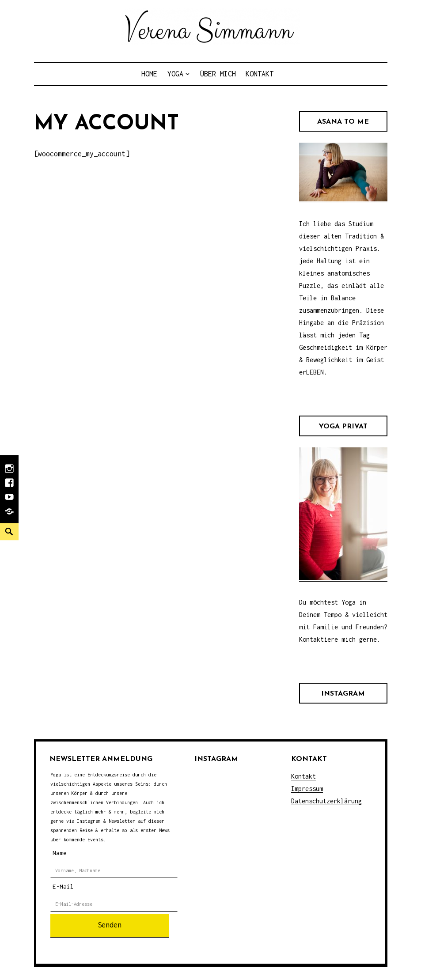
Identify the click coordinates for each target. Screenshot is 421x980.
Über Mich (218, 74)
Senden (110, 925)
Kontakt (260, 74)
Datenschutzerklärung (326, 801)
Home (149, 74)
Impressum (307, 789)
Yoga (175, 74)
